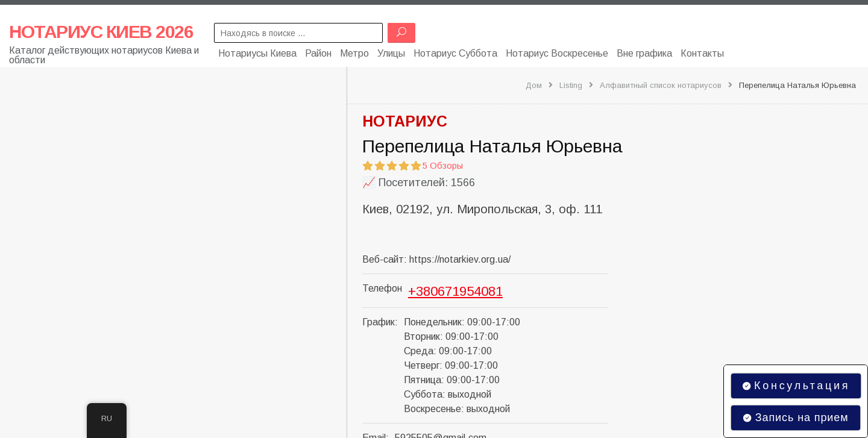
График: (380, 322)
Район (318, 53)
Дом (534, 85)
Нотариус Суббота (455, 53)
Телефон (382, 288)
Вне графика (644, 53)
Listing (571, 85)
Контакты (702, 53)
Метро (354, 53)
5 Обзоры (443, 166)
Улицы (391, 53)
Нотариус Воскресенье (557, 53)
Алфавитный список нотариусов (661, 85)
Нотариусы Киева (257, 53)
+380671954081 (455, 291)
